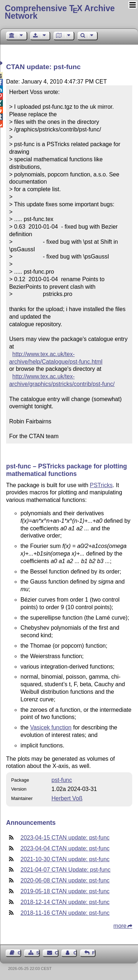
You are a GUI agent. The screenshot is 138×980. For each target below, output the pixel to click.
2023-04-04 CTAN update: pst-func (65, 848)
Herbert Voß (67, 798)
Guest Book (19, 953)
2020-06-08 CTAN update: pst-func (65, 880)
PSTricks (101, 485)
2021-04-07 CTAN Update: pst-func (66, 870)
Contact (57, 953)
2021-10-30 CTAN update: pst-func (65, 859)
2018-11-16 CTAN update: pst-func (65, 913)
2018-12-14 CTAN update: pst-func (65, 902)
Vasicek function (51, 727)
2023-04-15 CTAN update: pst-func (65, 838)
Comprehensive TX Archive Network (60, 12)
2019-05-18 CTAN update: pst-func (65, 891)
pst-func (62, 780)
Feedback (94, 953)
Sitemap (38, 953)
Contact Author (75, 953)
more (120, 926)
